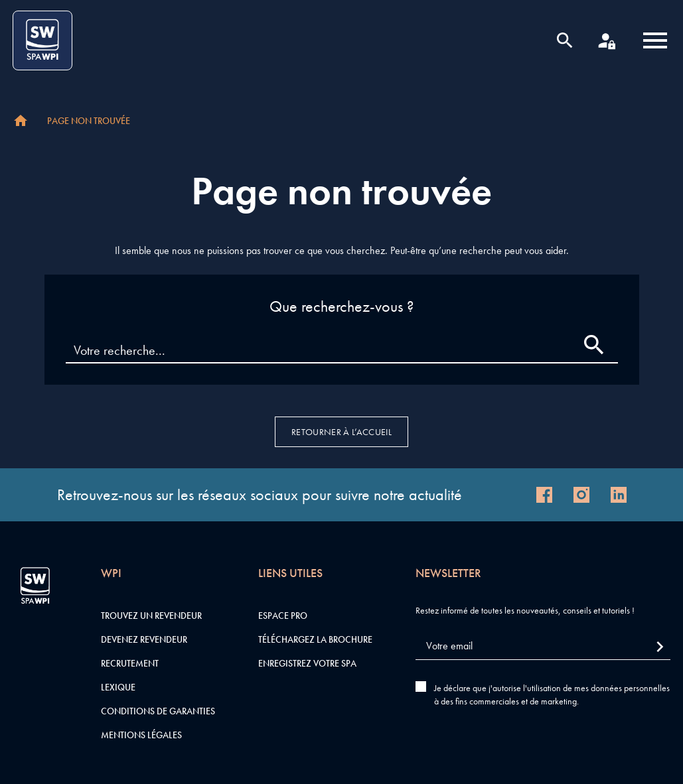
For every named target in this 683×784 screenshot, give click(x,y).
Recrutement (130, 663)
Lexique (118, 687)
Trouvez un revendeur (151, 616)
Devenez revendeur (144, 639)
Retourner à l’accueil (341, 432)
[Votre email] (543, 646)
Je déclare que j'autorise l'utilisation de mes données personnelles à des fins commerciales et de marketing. (552, 694)
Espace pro (283, 616)
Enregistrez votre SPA (307, 663)
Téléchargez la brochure (315, 639)
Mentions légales (141, 735)
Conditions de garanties (158, 711)
